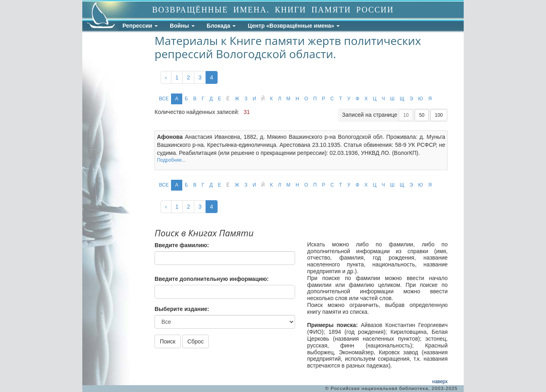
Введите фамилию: (182, 245)
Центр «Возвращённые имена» (294, 26)
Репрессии (140, 26)
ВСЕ (164, 99)
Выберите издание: (182, 309)
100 (439, 115)
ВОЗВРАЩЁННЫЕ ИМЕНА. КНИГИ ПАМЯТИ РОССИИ (273, 10)
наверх (440, 382)
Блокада (221, 26)
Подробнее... (171, 160)
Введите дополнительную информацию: (212, 279)
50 (422, 115)
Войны (182, 26)
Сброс (196, 341)
